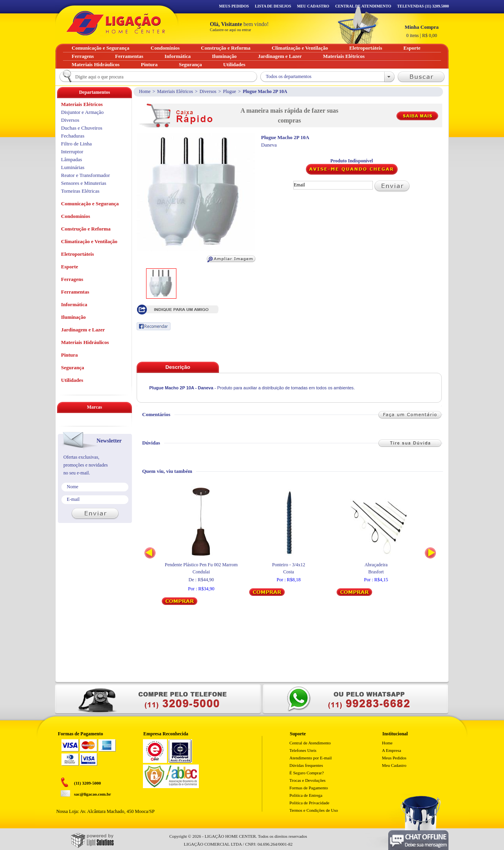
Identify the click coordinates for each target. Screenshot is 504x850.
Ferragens (72, 279)
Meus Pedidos (234, 6)
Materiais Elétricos (175, 91)
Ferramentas (75, 292)
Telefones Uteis (303, 750)
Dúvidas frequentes (306, 765)
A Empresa (392, 750)
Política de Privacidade (309, 803)
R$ (422, 31)
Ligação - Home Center (116, 23)
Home (145, 91)
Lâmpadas (71, 159)
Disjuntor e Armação (82, 112)
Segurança (73, 367)
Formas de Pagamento (309, 788)
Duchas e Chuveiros (82, 128)
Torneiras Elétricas (80, 191)
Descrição (178, 367)
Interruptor (72, 152)
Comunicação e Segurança (90, 204)
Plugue (229, 91)
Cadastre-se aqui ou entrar (231, 30)
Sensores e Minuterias (84, 183)
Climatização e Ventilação (89, 241)
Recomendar (154, 326)
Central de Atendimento (310, 743)
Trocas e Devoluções (308, 780)
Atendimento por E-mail (311, 758)
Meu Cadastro (313, 6)
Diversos (208, 91)
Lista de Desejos (273, 6)
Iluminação (73, 317)
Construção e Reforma (86, 229)
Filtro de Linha (76, 144)
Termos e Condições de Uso (314, 810)
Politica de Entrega (306, 795)
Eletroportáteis (78, 254)
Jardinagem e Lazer (83, 330)
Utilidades (72, 380)
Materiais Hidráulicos (85, 342)
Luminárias (73, 167)
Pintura (69, 355)
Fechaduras (73, 136)
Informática (74, 304)
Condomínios (76, 216)
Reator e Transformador (85, 175)
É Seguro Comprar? (307, 773)
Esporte (69, 267)
